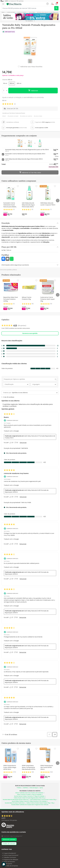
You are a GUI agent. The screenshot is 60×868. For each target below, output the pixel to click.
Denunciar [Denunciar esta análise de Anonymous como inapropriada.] (23, 579)
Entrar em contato (9, 839)
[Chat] (48, 4)
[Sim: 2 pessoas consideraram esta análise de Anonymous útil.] (12, 579)
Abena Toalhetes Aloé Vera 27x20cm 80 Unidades (29, 793)
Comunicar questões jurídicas (8, 270)
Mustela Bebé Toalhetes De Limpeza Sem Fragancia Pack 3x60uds (30, 805)
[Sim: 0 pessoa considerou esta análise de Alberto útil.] (12, 443)
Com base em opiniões (9, 820)
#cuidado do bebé (13, 116)
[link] (14, 326)
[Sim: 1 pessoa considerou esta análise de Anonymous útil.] (12, 617)
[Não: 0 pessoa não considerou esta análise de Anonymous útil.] (17, 579)
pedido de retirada (9, 844)
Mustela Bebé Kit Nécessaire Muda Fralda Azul (16, 800)
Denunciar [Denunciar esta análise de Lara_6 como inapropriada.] (23, 544)
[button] (52, 4)
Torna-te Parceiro (8, 862)
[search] (56, 8)
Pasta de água (34, 788)
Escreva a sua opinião (30, 333)
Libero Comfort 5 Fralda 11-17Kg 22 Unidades (29, 795)
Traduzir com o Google (11, 431)
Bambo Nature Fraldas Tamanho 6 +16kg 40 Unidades (29, 796)
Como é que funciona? (10, 855)
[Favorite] (18, 186)
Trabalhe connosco (9, 857)
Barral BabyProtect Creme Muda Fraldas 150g (43, 800)
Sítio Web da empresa (10, 866)
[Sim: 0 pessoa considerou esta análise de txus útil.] (12, 497)
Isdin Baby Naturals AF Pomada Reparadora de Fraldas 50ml (30, 437)
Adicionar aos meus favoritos (30, 67)
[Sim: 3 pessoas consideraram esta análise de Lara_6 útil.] (12, 544)
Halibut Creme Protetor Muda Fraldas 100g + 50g (40, 803)
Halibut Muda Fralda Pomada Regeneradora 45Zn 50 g (29, 798)
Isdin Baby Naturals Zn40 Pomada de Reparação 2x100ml (27, 491)
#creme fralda (38, 116)
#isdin (4, 116)
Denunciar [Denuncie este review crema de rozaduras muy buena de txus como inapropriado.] (23, 497)
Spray (41, 788)
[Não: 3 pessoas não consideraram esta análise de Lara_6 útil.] (17, 544)
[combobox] (33, 393)
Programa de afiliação (10, 860)
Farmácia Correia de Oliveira (17, 113)
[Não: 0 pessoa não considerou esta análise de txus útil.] (17, 497)
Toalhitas (25, 788)
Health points (7, 864)
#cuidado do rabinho (26, 116)
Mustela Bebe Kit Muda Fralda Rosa (15, 803)
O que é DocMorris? (9, 853)
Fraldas (19, 788)
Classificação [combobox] (17, 384)
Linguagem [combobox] (44, 384)
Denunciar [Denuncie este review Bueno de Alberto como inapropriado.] (23, 443)
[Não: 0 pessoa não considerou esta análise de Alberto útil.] (17, 443)
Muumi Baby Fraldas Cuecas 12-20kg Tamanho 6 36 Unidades (29, 801)
